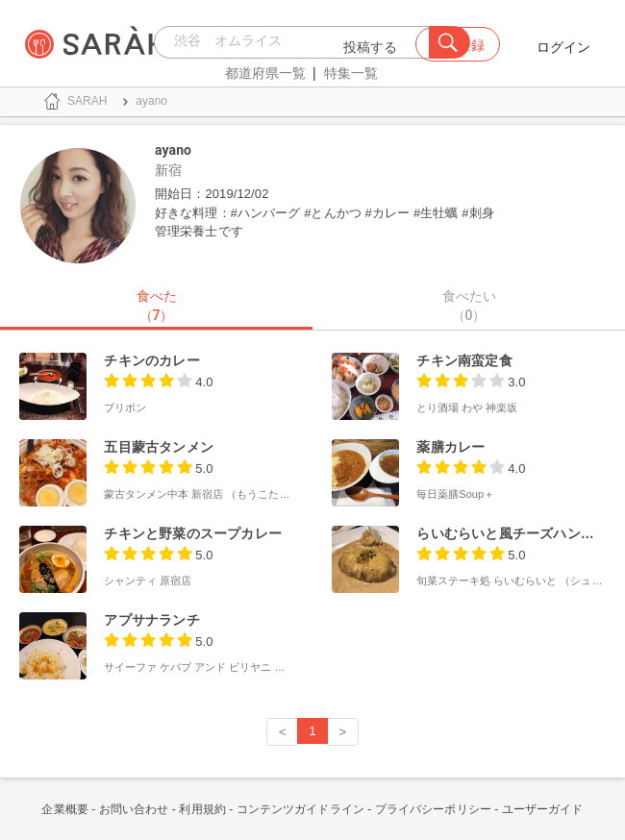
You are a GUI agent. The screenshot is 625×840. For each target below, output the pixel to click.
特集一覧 (351, 73)
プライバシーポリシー (433, 809)
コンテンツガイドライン (300, 809)
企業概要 (64, 809)
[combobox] (297, 42)
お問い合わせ (134, 809)
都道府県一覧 (265, 73)
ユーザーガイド (543, 809)
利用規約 (202, 809)
